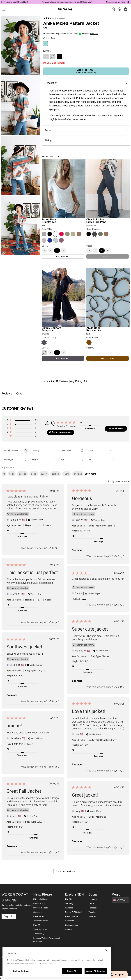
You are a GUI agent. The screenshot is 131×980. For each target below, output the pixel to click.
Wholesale (70, 921)
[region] (57, 962)
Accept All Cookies (96, 971)
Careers (69, 929)
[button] (22, 421)
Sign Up (9, 916)
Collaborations (71, 925)
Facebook (93, 908)
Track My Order (40, 929)
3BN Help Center (41, 899)
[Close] (106, 950)
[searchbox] (12, 450)
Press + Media (71, 916)
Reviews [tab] (7, 393)
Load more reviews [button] (65, 871)
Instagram (93, 899)
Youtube (92, 912)
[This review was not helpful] (56, 548)
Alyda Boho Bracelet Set (94, 329)
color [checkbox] (12, 474)
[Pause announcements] (128, 2)
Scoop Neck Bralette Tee (49, 221)
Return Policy (39, 903)
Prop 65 (37, 925)
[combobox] (44, 450)
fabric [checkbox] (67, 474)
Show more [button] (90, 474)
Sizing (86, 141)
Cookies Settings (21, 971)
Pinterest (92, 916)
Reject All (72, 971)
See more (77, 550)
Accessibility (39, 934)
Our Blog (69, 903)
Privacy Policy (39, 916)
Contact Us (38, 912)
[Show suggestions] (121, 900)
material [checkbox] (22, 474)
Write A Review (116, 428)
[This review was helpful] (50, 548)
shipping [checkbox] (78, 474)
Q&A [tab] (19, 393)
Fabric (86, 130)
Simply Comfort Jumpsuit (51, 329)
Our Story (69, 899)
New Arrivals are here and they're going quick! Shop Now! (72, 2)
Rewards (69, 908)
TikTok (91, 903)
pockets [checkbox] (56, 474)
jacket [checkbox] (34, 474)
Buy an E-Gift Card (73, 912)
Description (86, 83)
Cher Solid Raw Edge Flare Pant (96, 221)
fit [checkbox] (4, 474)
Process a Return (41, 908)
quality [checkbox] (44, 474)
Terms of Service (41, 921)
